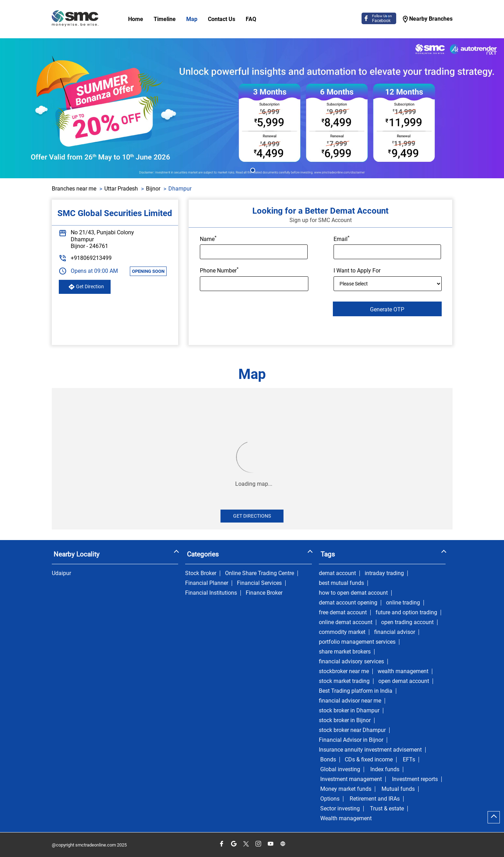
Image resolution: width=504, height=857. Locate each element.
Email (342, 239)
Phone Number (219, 270)
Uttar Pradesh (121, 189)
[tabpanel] (252, 108)
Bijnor (153, 189)
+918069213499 (91, 258)
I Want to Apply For (357, 271)
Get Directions (252, 516)
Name (208, 239)
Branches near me (74, 189)
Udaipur (61, 573)
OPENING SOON (148, 271)
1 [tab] (252, 170)
